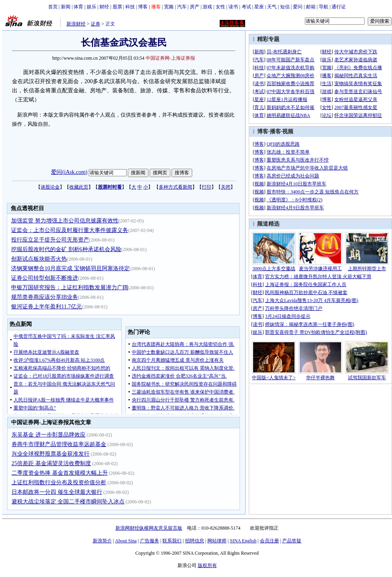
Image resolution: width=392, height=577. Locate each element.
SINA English (243, 541)
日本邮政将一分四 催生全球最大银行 (57, 492)
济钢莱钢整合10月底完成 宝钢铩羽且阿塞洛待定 (70, 268)
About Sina (126, 541)
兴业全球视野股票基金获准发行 (51, 454)
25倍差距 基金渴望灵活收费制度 (51, 463)
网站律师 (217, 541)
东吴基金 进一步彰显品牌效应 (49, 435)
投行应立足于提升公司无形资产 (50, 240)
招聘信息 (195, 541)
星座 (259, 7)
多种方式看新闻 (176, 187)
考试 (246, 7)
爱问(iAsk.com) (69, 172)
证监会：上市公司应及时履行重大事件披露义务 (70, 230)
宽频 (169, 7)
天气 (272, 7)
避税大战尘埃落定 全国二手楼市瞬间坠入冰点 (68, 502)
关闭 (226, 187)
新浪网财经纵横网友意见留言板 (149, 528)
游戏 (207, 7)
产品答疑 (292, 541)
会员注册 (269, 541)
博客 (143, 7)
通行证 (339, 7)
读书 (233, 7)
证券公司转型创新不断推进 (45, 278)
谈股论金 (50, 187)
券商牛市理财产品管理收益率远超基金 (59, 444)
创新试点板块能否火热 (39, 259)
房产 (195, 7)
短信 (285, 7)
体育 (78, 7)
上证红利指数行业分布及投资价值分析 (59, 482)
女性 (220, 7)
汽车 (182, 7)
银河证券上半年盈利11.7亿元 (47, 307)
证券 (96, 24)
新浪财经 (76, 24)
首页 (53, 7)
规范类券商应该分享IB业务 (45, 297)
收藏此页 (79, 187)
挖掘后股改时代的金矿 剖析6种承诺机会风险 (66, 249)
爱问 (298, 7)
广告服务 (150, 541)
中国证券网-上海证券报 (170, 58)
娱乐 (92, 7)
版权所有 (207, 565)
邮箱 (311, 7)
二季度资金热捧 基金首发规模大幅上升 (60, 473)
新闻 (66, 7)
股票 (117, 7)
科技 (130, 7)
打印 (207, 187)
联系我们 (172, 541)
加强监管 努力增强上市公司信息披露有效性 (65, 221)
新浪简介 (102, 541)
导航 (324, 7)
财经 (104, 7)
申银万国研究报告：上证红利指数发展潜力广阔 (70, 288)
